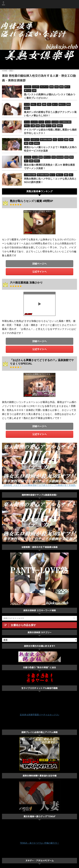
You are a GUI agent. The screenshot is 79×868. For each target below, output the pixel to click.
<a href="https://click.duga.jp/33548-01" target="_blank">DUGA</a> (39, 222)
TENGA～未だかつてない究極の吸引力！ (39, 843)
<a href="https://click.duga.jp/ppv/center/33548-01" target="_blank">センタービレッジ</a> (39, 65)
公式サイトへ (39, 271)
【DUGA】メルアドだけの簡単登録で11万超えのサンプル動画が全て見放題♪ (39, 485)
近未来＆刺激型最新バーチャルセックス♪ (39, 715)
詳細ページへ (39, 263)
